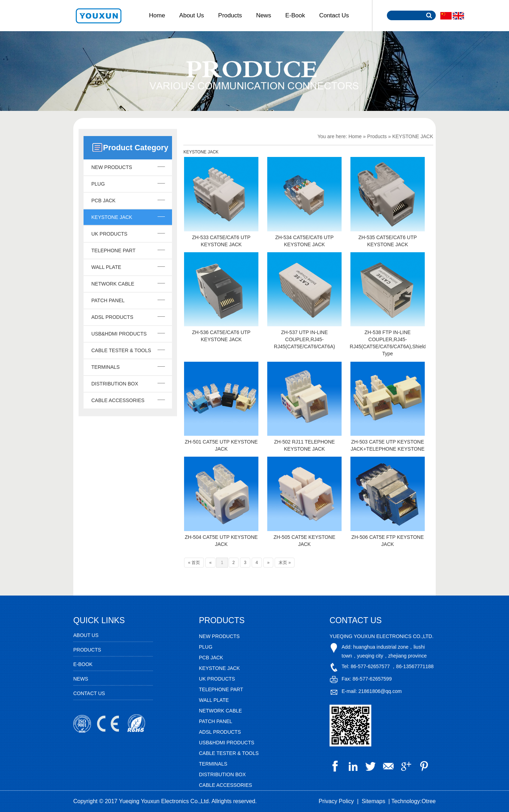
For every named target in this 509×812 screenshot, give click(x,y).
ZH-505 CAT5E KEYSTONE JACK (305, 541)
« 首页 (194, 563)
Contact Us (334, 15)
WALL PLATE (106, 267)
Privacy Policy (336, 801)
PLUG (98, 184)
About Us (191, 15)
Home (157, 15)
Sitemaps (374, 801)
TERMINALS (105, 367)
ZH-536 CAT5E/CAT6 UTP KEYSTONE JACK (221, 336)
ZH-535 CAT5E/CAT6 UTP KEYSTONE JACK (387, 241)
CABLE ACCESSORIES (118, 400)
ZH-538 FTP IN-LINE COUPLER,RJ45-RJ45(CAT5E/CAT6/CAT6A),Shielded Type (388, 343)
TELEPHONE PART (113, 250)
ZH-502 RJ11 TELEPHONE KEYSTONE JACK (304, 445)
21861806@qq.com (380, 691)
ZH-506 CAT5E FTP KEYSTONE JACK (388, 541)
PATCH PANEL (108, 300)
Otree (429, 801)
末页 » (285, 563)
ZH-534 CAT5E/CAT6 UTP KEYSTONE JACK (304, 241)
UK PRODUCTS (109, 234)
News (264, 15)
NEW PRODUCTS (112, 167)
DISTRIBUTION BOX (115, 384)
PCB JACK (103, 201)
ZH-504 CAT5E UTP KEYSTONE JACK (221, 541)
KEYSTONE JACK (112, 217)
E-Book (295, 15)
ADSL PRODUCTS (112, 317)
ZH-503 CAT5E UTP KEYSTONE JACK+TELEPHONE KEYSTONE (388, 445)
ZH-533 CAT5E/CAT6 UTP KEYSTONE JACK (221, 241)
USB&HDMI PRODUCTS (119, 334)
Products (230, 15)
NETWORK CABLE (113, 284)
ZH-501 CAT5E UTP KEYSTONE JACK (221, 445)
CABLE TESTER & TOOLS (121, 350)
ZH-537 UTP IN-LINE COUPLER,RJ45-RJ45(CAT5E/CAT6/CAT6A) (305, 339)
